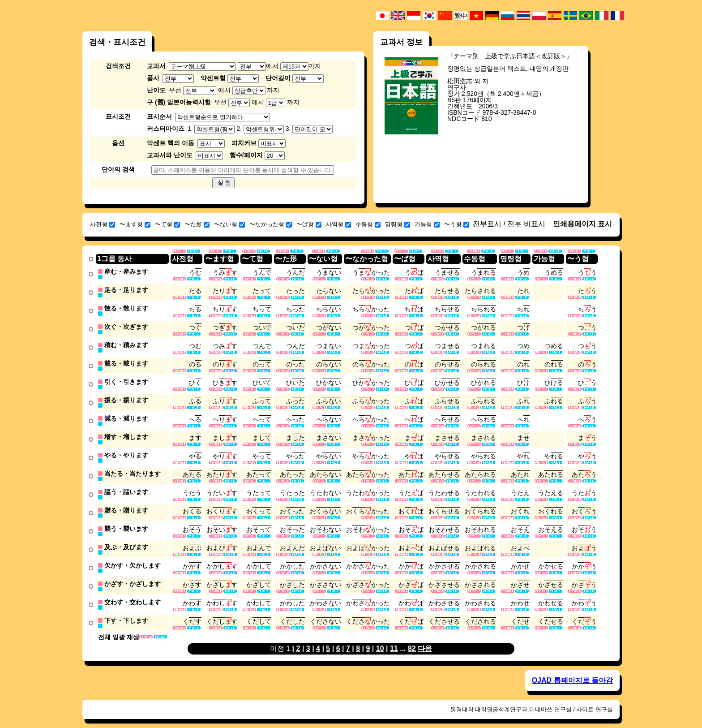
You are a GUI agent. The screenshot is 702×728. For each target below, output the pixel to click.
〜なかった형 (271, 224)
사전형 (103, 224)
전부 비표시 (526, 224)
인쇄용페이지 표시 (582, 224)
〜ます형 (135, 224)
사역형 (338, 224)
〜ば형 (309, 224)
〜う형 (457, 224)
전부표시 (487, 224)
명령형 (398, 224)
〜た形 (197, 224)
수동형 (368, 224)
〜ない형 (229, 224)
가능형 (427, 224)
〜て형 (167, 224)
